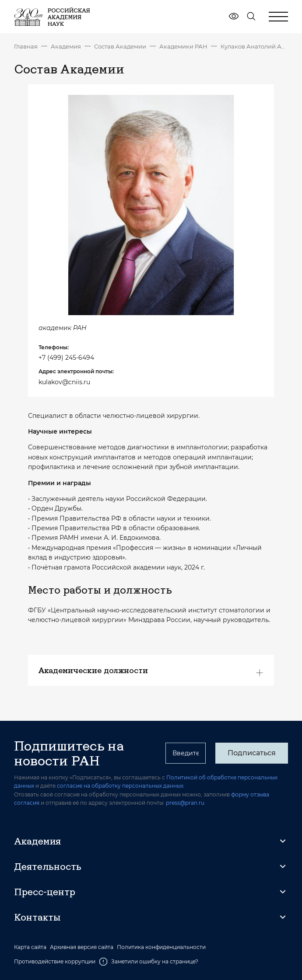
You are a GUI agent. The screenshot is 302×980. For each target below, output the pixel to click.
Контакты (37, 917)
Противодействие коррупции (55, 961)
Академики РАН (183, 46)
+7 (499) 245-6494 (66, 358)
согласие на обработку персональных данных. (121, 786)
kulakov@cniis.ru (64, 382)
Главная (26, 46)
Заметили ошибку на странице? (149, 962)
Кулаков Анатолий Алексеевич (254, 46)
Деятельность (48, 866)
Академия (66, 46)
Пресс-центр (45, 892)
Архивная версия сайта (82, 947)
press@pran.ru (185, 803)
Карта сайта (30, 947)
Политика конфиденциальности (161, 947)
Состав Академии (120, 46)
